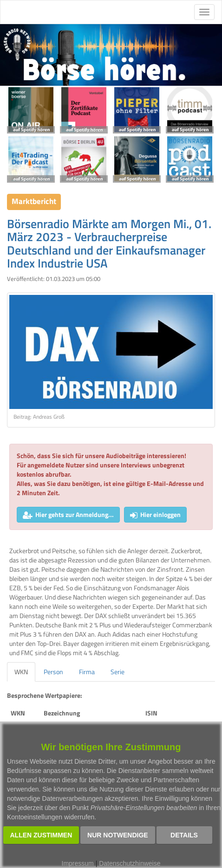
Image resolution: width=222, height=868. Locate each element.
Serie (118, 672)
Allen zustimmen (41, 835)
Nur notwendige (118, 835)
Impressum (78, 863)
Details (184, 835)
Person (53, 672)
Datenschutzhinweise (130, 863)
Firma (87, 672)
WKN (21, 672)
